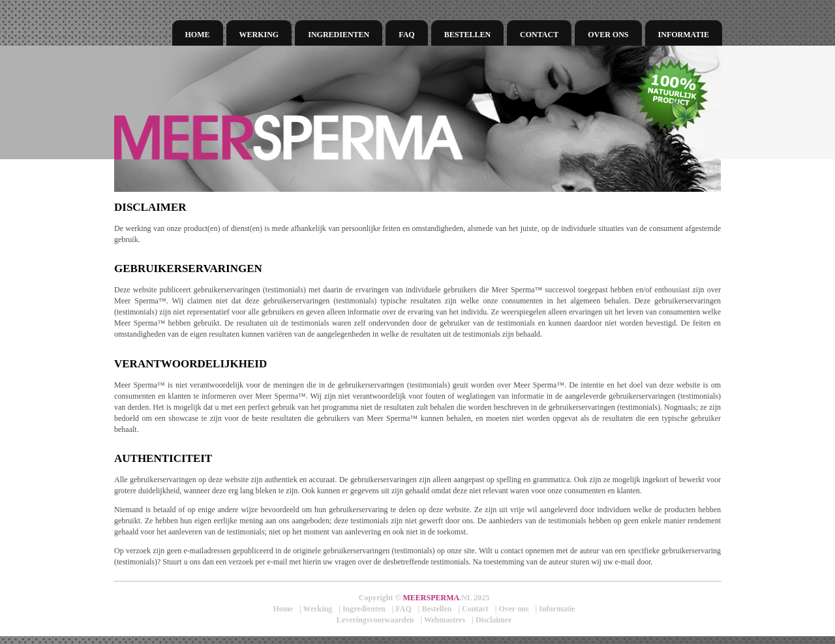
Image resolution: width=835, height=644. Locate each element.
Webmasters (445, 620)
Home (198, 35)
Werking (259, 35)
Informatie (684, 35)
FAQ (406, 35)
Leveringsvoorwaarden (375, 620)
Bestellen (467, 35)
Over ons (608, 35)
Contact (539, 35)
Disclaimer (493, 620)
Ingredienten (339, 35)
